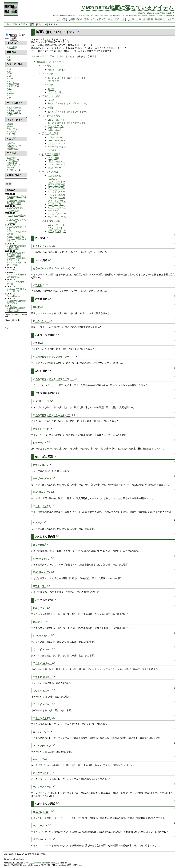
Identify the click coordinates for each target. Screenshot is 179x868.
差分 (87, 19)
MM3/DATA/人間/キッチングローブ (17, 290)
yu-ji (28, 865)
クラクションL (55, 137)
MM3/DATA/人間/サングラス (17, 283)
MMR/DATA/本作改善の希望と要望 (17, 247)
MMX (9, 88)
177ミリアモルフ (56, 182)
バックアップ (98, 19)
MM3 (9, 76)
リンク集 (11, 134)
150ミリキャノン (56, 164)
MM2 (16, 24)
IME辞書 (11, 168)
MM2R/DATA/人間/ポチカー (16, 197)
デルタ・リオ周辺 (51, 96)
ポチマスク (53, 81)
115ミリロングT (56, 120)
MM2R (10, 78)
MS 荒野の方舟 (14, 112)
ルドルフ (52, 150)
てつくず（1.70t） (57, 191)
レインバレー (38, 818)
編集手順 (11, 143)
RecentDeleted (13, 296)
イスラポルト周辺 (51, 116)
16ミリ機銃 (53, 158)
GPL (69, 863)
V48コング (53, 210)
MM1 (9, 69)
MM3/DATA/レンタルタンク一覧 (16, 221)
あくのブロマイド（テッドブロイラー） (68, 112)
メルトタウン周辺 (51, 221)
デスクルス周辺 (50, 172)
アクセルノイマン (57, 201)
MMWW (10, 93)
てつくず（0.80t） (57, 188)
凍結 (80, 19)
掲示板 (10, 124)
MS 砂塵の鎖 (13, 83)
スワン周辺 (48, 108)
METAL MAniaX (19, 859)
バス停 (51, 100)
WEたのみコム (14, 165)
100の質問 (12, 158)
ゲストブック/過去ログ (16, 216)
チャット (11, 127)
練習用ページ (13, 148)
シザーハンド (54, 129)
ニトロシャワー (56, 204)
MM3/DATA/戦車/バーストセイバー (17, 209)
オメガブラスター (57, 214)
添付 (110, 19)
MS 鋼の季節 (13, 86)
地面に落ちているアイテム (50, 62)
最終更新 (160, 19)
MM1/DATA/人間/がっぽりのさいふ (17, 276)
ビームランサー (56, 92)
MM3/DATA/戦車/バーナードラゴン (17, 264)
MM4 (9, 81)
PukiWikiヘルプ (14, 146)
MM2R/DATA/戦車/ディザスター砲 (16, 309)
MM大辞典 (12, 131)
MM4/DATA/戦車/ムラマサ (17, 228)
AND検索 (13, 35)
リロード (120, 19)
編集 (73, 19)
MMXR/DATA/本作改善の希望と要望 (16, 254)
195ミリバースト (56, 225)
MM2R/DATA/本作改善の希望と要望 (16, 202)
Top (9, 24)
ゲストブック (13, 129)
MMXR (10, 91)
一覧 (139, 19)
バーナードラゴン (57, 147)
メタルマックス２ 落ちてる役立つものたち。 (55, 56)
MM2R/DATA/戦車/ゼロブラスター (16, 302)
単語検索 (148, 19)
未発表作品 (12, 163)
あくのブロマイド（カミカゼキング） (67, 123)
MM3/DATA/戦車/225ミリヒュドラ (16, 259)
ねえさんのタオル (57, 70)
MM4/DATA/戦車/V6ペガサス (17, 233)
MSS (9, 59)
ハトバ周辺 (48, 74)
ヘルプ (170, 19)
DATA (24, 24)
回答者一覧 (14, 160)
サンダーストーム (57, 217)
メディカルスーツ (57, 231)
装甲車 (51, 89)
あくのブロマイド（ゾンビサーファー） (68, 103)
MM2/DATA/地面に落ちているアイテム (127, 8)
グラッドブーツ (56, 126)
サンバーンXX (55, 228)
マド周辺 (47, 66)
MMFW (10, 115)
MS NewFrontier (14, 110)
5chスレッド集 (14, 170)
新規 (132, 19)
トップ (62, 19)
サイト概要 (12, 47)
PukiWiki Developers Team (46, 863)
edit (7, 327)
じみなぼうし (54, 176)
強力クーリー (54, 168)
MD (8, 57)
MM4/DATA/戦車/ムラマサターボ (17, 240)
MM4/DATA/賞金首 (15, 236)
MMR (9, 74)
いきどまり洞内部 (51, 154)
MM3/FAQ (11, 270)
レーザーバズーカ (57, 141)
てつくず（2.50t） (57, 185)
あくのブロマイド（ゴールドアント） (67, 78)
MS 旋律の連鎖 (14, 107)
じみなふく (53, 179)
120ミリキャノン (56, 144)
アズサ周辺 (48, 85)
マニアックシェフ (57, 207)
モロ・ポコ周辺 (50, 133)
